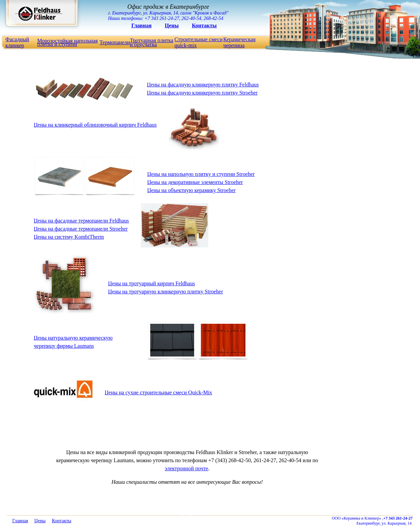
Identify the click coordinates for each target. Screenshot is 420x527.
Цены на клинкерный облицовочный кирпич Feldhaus (95, 125)
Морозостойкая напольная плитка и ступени (67, 42)
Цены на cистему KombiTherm (69, 237)
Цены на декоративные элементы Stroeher (195, 182)
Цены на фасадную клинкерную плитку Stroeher (202, 93)
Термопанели (115, 42)
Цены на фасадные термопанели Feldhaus (81, 221)
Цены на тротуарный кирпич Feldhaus (151, 283)
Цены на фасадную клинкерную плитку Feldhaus (203, 85)
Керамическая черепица (239, 42)
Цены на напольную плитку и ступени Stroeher (201, 174)
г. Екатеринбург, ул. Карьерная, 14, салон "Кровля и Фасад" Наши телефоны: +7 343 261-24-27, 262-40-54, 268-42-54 (168, 12)
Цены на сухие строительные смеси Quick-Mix (158, 392)
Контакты (204, 25)
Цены (172, 25)
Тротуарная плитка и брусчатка (152, 42)
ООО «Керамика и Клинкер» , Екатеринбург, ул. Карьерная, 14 (372, 521)
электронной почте (186, 468)
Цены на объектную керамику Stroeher (191, 190)
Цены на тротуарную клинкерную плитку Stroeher (166, 292)
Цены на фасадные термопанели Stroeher (81, 229)
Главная (141, 25)
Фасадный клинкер (17, 42)
